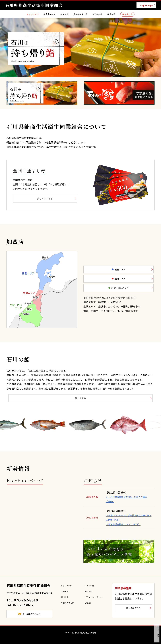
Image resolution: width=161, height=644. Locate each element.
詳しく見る (80, 400)
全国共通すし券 (80, 15)
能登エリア (108, 269)
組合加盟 (116, 15)
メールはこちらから (31, 618)
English (88, 605)
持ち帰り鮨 (135, 15)
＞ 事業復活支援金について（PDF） (126, 526)
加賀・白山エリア (108, 290)
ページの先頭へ (157, 634)
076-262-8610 (26, 603)
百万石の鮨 (100, 15)
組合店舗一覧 (44, 15)
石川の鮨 (62, 15)
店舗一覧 (63, 593)
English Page (145, 6)
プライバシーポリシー (95, 599)
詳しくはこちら (36, 200)
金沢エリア (108, 280)
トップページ (25, 15)
